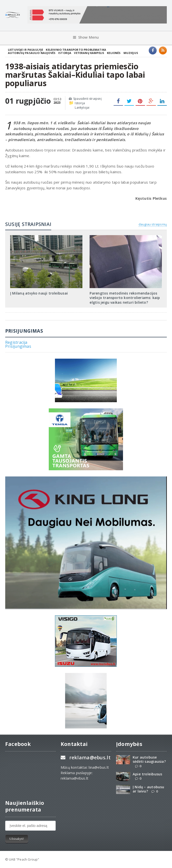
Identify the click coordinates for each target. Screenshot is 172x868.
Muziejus (131, 53)
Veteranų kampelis (89, 53)
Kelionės (114, 53)
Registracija (16, 342)
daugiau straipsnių (153, 224)
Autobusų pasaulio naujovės (32, 53)
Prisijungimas (18, 346)
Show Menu (86, 37)
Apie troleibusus (147, 774)
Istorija (65, 53)
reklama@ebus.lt (90, 757)
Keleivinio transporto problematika (76, 50)
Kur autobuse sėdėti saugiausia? (149, 759)
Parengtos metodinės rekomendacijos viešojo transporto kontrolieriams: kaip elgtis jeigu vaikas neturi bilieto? (125, 298)
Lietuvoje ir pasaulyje (26, 50)
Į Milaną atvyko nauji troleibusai (39, 293)
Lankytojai (82, 108)
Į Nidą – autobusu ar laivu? (148, 789)
